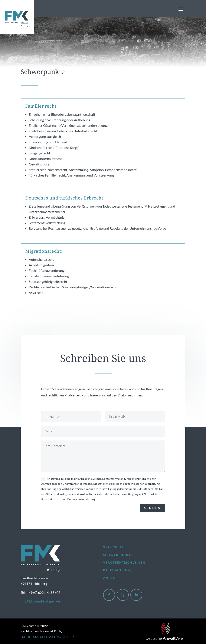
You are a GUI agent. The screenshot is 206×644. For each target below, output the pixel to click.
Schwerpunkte (118, 555)
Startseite (114, 547)
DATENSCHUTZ (61, 637)
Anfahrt (112, 578)
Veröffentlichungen (124, 562)
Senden (153, 508)
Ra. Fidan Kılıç (117, 570)
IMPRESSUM (32, 637)
